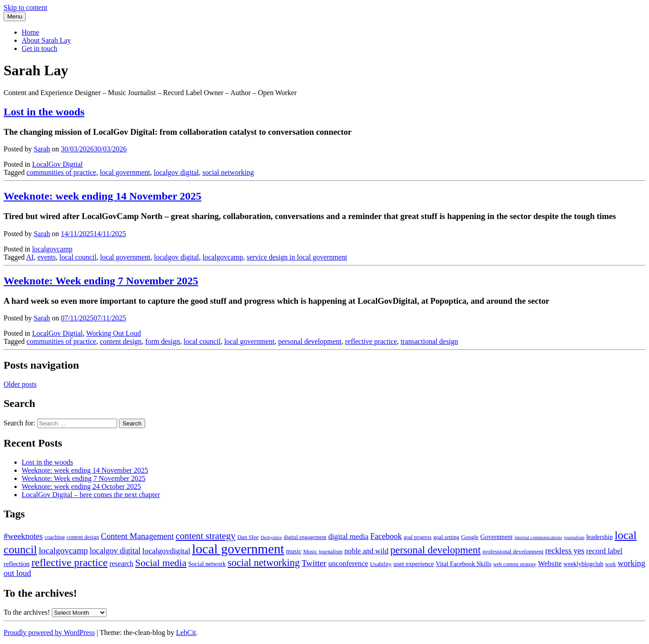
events (47, 257)
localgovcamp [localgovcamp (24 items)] (63, 550)
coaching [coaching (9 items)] (55, 537)
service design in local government (297, 257)
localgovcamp (52, 249)
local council (78, 257)
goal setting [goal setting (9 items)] (446, 537)
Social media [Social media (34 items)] (161, 563)
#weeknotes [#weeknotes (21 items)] (23, 536)
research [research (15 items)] (121, 564)
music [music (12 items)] (293, 551)
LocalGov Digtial (57, 164)
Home (30, 32)
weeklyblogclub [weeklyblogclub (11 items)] (583, 564)
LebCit (186, 633)
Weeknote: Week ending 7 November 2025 (84, 478)
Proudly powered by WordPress (49, 633)
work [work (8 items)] (611, 564)
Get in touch (39, 48)
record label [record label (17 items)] (605, 551)
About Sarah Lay (46, 40)
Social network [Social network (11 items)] (207, 564)
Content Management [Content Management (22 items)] (137, 536)
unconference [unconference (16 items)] (348, 564)
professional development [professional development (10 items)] (513, 551)
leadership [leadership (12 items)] (600, 537)
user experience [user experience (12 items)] (414, 564)
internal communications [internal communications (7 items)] (538, 537)
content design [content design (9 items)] (83, 537)
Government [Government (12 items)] (497, 537)
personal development (310, 341)
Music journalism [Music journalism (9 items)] (323, 552)
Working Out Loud (113, 333)
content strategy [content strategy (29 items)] (206, 536)
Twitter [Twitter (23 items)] (314, 563)
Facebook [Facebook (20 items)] (386, 536)
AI (30, 257)
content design (121, 341)
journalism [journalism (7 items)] (574, 537)
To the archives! (27, 612)
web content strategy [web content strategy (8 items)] (514, 564)
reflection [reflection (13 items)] (17, 564)
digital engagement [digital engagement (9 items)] (305, 537)
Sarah (42, 149)
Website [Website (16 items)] (550, 564)
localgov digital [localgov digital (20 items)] (115, 551)
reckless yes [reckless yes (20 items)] (565, 551)
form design (162, 341)
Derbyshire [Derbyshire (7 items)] (271, 537)
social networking (228, 172)
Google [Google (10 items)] (470, 537)
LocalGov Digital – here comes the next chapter (91, 495)
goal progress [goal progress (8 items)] (418, 537)
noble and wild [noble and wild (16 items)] (366, 551)
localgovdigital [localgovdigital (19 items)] (166, 551)
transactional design (430, 341)
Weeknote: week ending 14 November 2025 (85, 470)
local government (125, 172)
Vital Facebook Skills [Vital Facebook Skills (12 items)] (464, 564)
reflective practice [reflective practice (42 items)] (70, 562)
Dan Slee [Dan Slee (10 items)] (248, 537)
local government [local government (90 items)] (238, 549)
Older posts (20, 384)
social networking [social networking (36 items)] (264, 563)
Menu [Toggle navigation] (15, 16)
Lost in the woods (47, 462)
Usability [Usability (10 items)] (381, 564)
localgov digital (176, 172)
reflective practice (371, 341)
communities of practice (62, 172)
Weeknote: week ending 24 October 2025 (81, 486)
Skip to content (25, 7)
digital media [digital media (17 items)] (348, 537)
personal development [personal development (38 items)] (436, 550)
